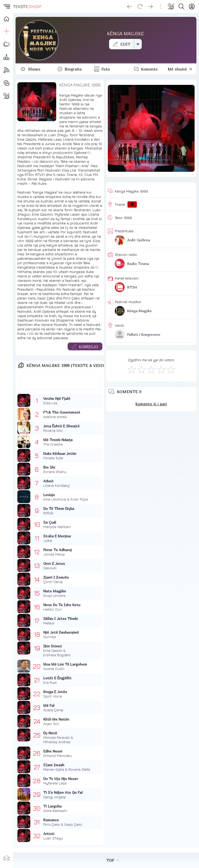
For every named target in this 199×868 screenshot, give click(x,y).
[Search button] (181, 6)
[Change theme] (171, 6)
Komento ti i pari (151, 404)
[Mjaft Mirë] (161, 369)
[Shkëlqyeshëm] (171, 369)
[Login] (192, 6)
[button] (6, 6)
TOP (112, 860)
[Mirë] (151, 369)
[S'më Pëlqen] (131, 369)
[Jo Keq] (141, 369)
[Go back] (130, 6)
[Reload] (140, 6)
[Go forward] (150, 6)
